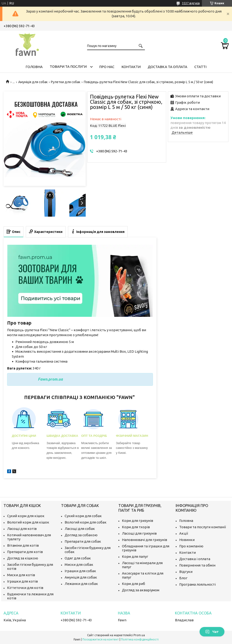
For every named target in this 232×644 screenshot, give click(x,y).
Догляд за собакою (81, 535)
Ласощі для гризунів (139, 533)
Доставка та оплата (167, 67)
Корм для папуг (135, 556)
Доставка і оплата (195, 559)
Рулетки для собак (66, 82)
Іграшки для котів (22, 581)
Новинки (187, 540)
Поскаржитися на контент (101, 639)
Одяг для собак (78, 558)
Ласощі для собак (80, 529)
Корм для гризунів (138, 521)
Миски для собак (79, 565)
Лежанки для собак (81, 584)
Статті (200, 67)
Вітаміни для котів (23, 545)
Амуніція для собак (33, 82)
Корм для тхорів (136, 527)
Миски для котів (21, 575)
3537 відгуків (191, 3)
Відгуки (186, 572)
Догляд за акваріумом (141, 590)
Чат (212, 632)
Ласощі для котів (22, 529)
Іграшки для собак (80, 571)
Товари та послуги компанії (203, 527)
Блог (183, 578)
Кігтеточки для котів (25, 588)
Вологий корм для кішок (28, 522)
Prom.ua (139, 635)
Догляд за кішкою (23, 558)
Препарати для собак (83, 541)
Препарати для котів (25, 552)
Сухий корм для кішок (26, 516)
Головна (34, 67)
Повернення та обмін (197, 565)
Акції (184, 533)
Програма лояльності (197, 584)
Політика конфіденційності (140, 639)
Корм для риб (134, 584)
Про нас (107, 67)
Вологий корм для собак (86, 522)
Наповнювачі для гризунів (145, 540)
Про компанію (191, 546)
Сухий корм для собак (83, 516)
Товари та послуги (68, 67)
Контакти (131, 67)
